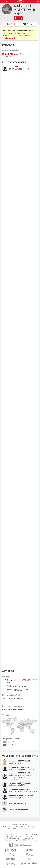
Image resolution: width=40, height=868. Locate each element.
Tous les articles (19, 836)
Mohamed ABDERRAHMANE (19, 761)
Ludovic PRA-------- (16, 67)
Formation (34, 834)
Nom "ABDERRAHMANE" (18, 803)
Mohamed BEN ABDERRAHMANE (21, 796)
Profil (13, 24)
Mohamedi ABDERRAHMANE (19, 789)
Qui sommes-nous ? (9, 834)
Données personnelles (13, 838)
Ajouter (19, 18)
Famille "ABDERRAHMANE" (19, 810)
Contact (18, 834)
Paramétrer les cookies (27, 838)
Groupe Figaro (17, 840)
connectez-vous (10, 36)
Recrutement (28, 836)
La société (11, 836)
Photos (30, 24)
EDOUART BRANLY (10, 54)
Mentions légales (7, 840)
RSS (23, 834)
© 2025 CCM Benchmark (30, 840)
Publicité (27, 834)
